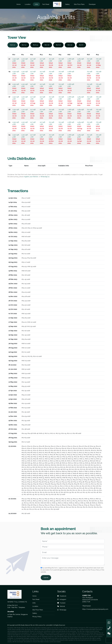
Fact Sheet (46, 4)
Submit (46, 578)
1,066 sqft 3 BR (71, 63)
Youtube (61, 603)
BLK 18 (58, 45)
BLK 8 (81, 45)
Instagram (62, 599)
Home (18, 4)
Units (36, 4)
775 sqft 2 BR (99, 63)
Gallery (67, 4)
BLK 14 (35, 45)
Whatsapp (62, 610)
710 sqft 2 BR (51, 63)
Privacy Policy (37, 617)
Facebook (62, 596)
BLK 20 (70, 45)
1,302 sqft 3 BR (24, 63)
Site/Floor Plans (79, 4)
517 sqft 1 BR (33, 63)
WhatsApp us (45, 177)
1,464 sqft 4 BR (80, 63)
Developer (92, 4)
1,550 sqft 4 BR (16, 63)
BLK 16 (47, 45)
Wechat (61, 606)
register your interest (31, 177)
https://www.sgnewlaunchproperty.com (95, 609)
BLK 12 (24, 45)
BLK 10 (13, 45)
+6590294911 (87, 606)
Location (28, 4)
